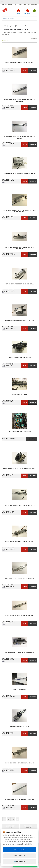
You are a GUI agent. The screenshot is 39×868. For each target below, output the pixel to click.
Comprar (33, 71)
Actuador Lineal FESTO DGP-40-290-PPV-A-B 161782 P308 (20, 101)
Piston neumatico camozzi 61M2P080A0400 (20, 763)
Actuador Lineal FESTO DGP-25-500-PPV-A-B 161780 (20, 137)
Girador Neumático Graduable (19, 358)
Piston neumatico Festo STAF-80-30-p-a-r (20, 321)
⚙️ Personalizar (19, 861)
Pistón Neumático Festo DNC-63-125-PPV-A (19, 505)
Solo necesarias (19, 856)
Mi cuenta (27, 12)
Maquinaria (11, 26)
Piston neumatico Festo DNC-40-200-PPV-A (19, 63)
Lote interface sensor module (19, 431)
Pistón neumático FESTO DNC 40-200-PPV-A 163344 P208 (19, 248)
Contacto (18, 12)
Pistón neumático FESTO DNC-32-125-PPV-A (19, 542)
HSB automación (19, 689)
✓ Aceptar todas (19, 850)
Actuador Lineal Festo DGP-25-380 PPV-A (20, 579)
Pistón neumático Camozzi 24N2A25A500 (19, 800)
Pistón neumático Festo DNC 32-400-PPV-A (19, 616)
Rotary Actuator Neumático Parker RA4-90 (19, 173)
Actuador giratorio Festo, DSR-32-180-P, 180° (19, 468)
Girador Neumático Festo (19, 726)
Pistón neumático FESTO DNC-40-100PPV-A (20, 653)
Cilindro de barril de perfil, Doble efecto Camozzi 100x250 (19, 211)
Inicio (5, 26)
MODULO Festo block (20, 395)
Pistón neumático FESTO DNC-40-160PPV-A (20, 284)
